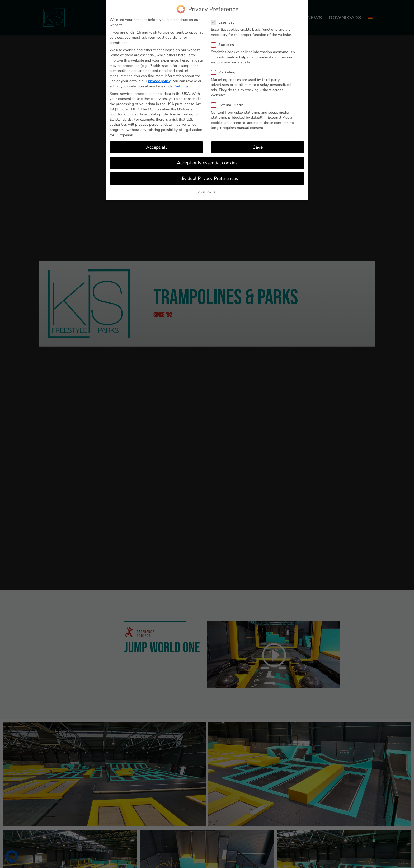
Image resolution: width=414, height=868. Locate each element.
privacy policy (159, 81)
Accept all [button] (156, 147)
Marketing (225, 72)
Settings (182, 86)
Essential (225, 22)
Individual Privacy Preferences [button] (207, 178)
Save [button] (258, 147)
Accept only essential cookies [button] (207, 163)
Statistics (225, 45)
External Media (230, 105)
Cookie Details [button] (207, 192)
